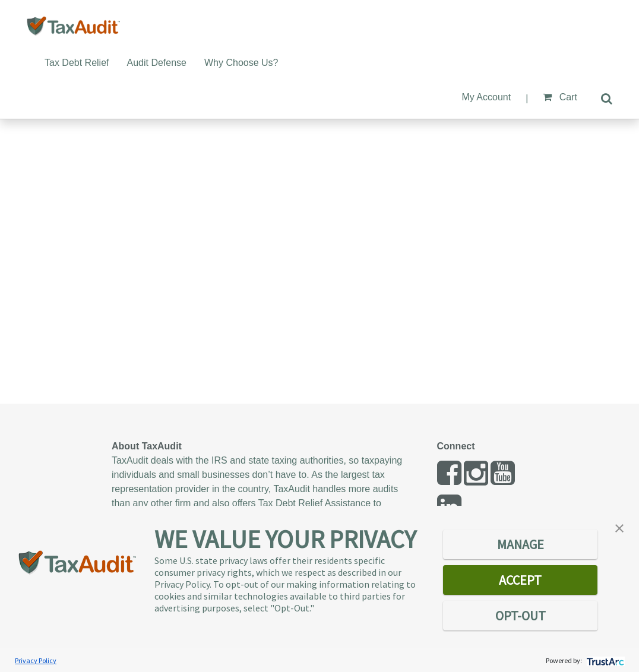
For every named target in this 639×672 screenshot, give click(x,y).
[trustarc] (604, 660)
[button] (619, 527)
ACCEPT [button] (520, 580)
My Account (486, 97)
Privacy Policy (36, 660)
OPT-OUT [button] (521, 616)
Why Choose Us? (241, 63)
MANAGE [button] (521, 544)
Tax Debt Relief (77, 63)
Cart (560, 97)
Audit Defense (157, 63)
